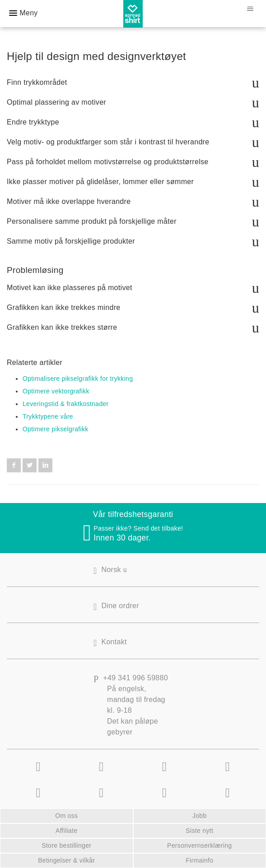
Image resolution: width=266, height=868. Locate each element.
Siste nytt (199, 831)
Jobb (200, 816)
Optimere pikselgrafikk (56, 429)
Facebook (14, 465)
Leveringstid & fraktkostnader (66, 404)
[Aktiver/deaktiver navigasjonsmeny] (250, 9)
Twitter (30, 465)
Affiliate (67, 831)
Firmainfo (199, 860)
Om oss (66, 816)
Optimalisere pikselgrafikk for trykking (78, 379)
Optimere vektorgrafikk (56, 391)
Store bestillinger (66, 845)
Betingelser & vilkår (66, 860)
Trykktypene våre (48, 416)
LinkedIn (45, 465)
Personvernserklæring (199, 845)
